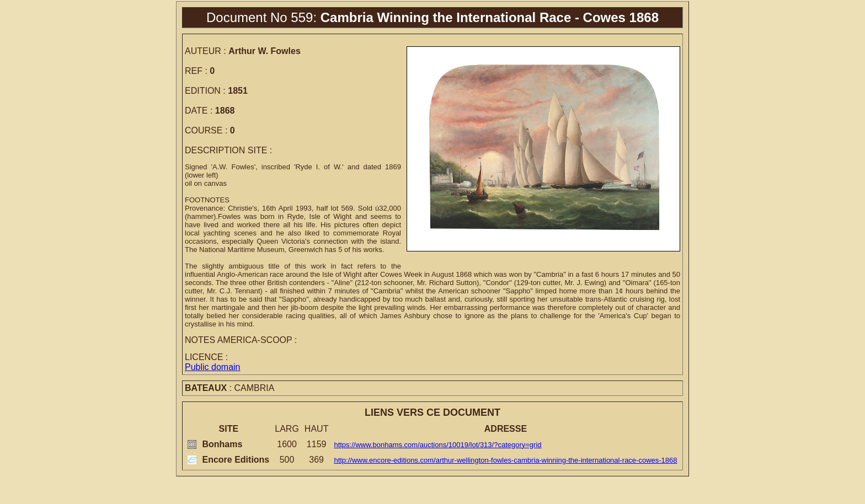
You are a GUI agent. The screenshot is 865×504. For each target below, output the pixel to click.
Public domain (213, 367)
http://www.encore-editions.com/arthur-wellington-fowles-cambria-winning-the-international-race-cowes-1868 (505, 460)
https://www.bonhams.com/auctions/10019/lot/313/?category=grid (437, 445)
